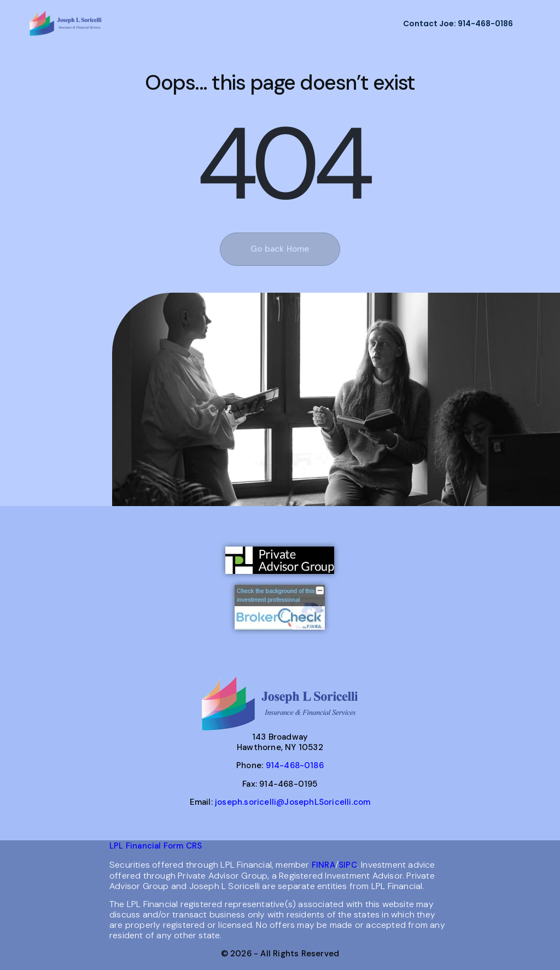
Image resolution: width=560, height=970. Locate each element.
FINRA (323, 865)
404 (282, 165)
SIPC (348, 865)
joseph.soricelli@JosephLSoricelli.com (293, 802)
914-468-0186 (295, 765)
